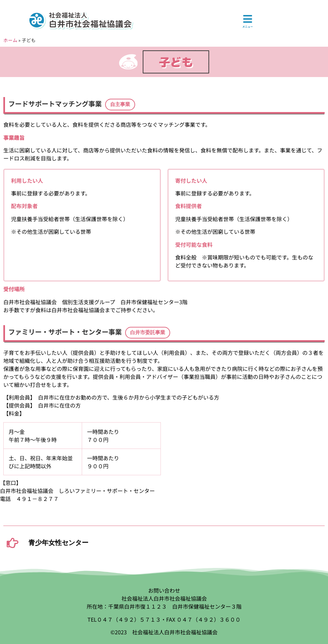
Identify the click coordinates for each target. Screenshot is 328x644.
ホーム (10, 40)
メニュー (248, 27)
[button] (120, 105)
